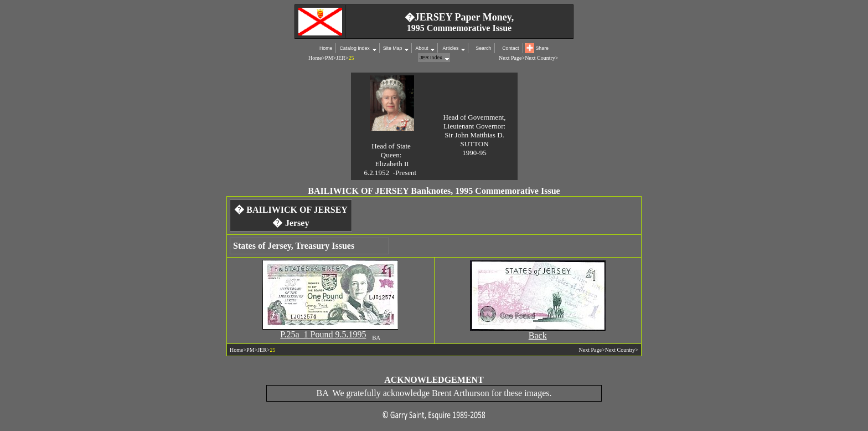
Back (538, 335)
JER (341, 58)
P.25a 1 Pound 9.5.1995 (323, 334)
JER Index (431, 58)
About (422, 48)
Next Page (510, 58)
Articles (450, 48)
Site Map (393, 48)
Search (483, 48)
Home (326, 48)
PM (329, 58)
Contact (510, 48)
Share (542, 48)
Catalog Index (354, 48)
